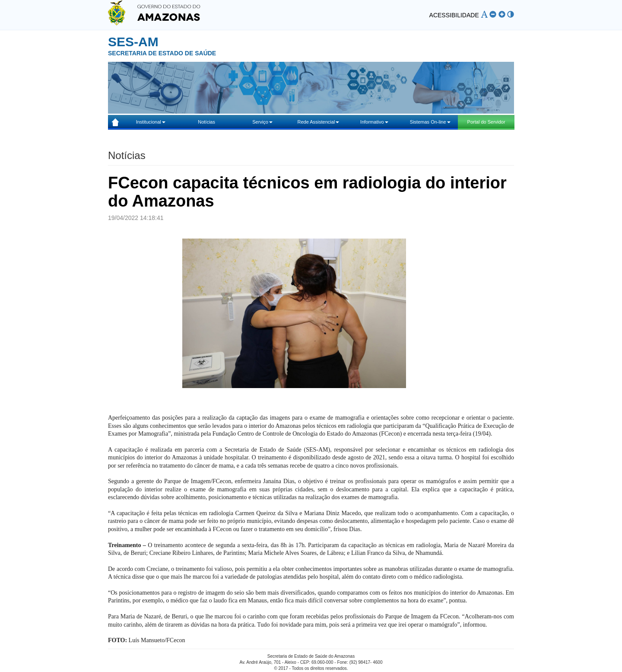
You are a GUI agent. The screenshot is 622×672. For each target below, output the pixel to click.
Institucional (151, 122)
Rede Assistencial (319, 122)
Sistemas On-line (430, 122)
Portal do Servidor (486, 122)
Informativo (374, 122)
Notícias (206, 122)
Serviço (262, 122)
